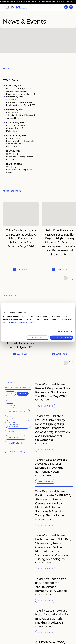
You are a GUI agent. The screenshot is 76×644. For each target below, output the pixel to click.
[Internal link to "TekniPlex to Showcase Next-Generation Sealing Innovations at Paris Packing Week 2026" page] (54, 621)
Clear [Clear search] (10, 393)
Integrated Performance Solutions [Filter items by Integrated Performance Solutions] (14, 424)
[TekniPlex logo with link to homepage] (15, 7)
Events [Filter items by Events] (11, 432)
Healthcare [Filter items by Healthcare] (13, 443)
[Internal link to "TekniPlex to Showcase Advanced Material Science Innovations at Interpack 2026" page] (54, 471)
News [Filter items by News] (10, 406)
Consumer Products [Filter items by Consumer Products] (17, 411)
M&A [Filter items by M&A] (9, 417)
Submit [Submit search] (23, 393)
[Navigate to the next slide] (71, 278)
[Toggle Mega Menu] (71, 7)
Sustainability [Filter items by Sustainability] (16, 437)
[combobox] (22, 387)
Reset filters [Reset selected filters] (15, 451)
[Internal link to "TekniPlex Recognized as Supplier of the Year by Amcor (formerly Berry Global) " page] (54, 590)
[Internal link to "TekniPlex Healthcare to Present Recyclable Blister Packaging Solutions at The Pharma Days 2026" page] (54, 395)
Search (8, 382)
